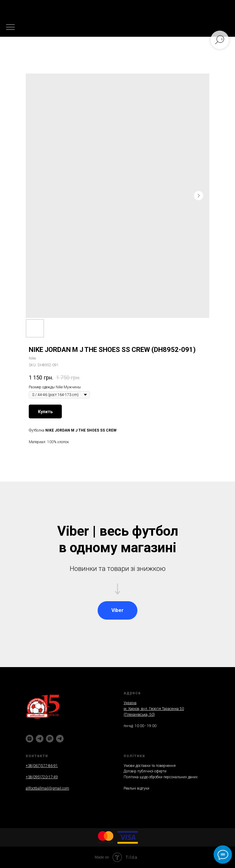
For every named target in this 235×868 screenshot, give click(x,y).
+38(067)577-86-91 (42, 766)
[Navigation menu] (10, 28)
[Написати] (60, 739)
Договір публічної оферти (145, 771)
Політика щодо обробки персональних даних (161, 777)
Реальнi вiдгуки (136, 788)
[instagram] (30, 739)
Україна (130, 703)
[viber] (50, 739)
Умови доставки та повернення (150, 766)
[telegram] (40, 739)
